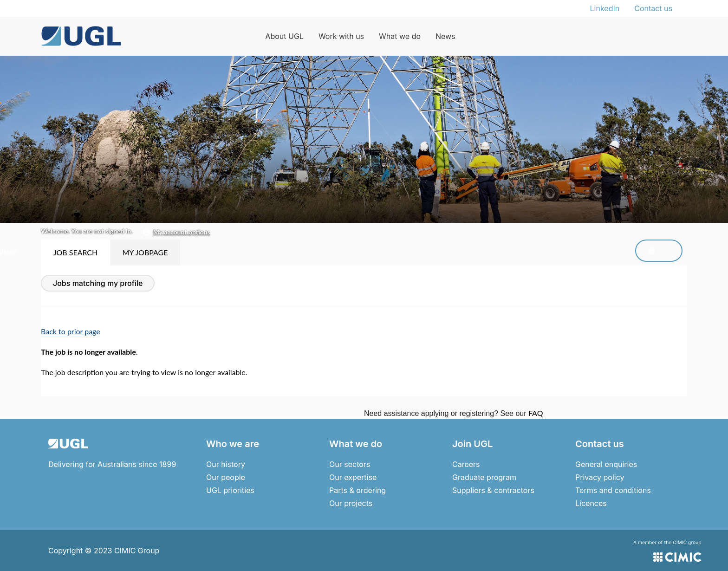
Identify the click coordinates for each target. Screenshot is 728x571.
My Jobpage (145, 252)
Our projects (351, 503)
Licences (591, 503)
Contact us (653, 8)
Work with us (341, 36)
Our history (226, 464)
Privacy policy (600, 477)
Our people (226, 477)
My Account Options (182, 232)
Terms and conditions (613, 490)
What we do (400, 36)
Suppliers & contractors (493, 490)
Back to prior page (71, 331)
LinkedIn (605, 8)
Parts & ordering (357, 490)
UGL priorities (230, 490)
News (445, 36)
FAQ (536, 413)
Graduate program (484, 477)
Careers (466, 464)
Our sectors (350, 464)
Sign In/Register (642, 252)
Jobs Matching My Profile (98, 283)
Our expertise (353, 477)
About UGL (284, 36)
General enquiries (606, 464)
